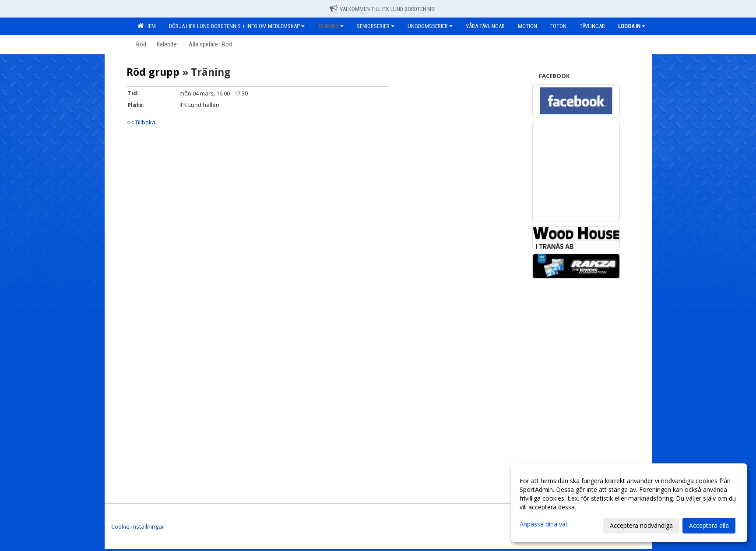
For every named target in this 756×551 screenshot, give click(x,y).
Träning (331, 26)
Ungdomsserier (430, 26)
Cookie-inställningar (138, 526)
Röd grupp (153, 72)
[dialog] (629, 503)
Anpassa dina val (543, 524)
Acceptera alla (709, 525)
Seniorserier (376, 26)
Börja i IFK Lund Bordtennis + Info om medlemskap (237, 26)
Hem (147, 26)
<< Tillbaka (141, 122)
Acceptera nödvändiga (641, 525)
